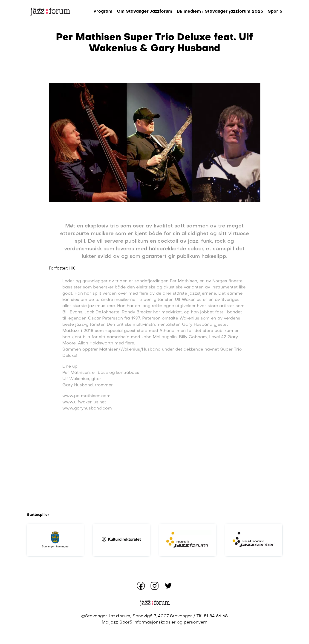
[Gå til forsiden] (50, 12)
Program (103, 12)
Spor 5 (275, 12)
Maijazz (110, 622)
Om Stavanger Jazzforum (144, 12)
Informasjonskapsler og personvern (170, 622)
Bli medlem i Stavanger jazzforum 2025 (220, 12)
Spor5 (126, 622)
